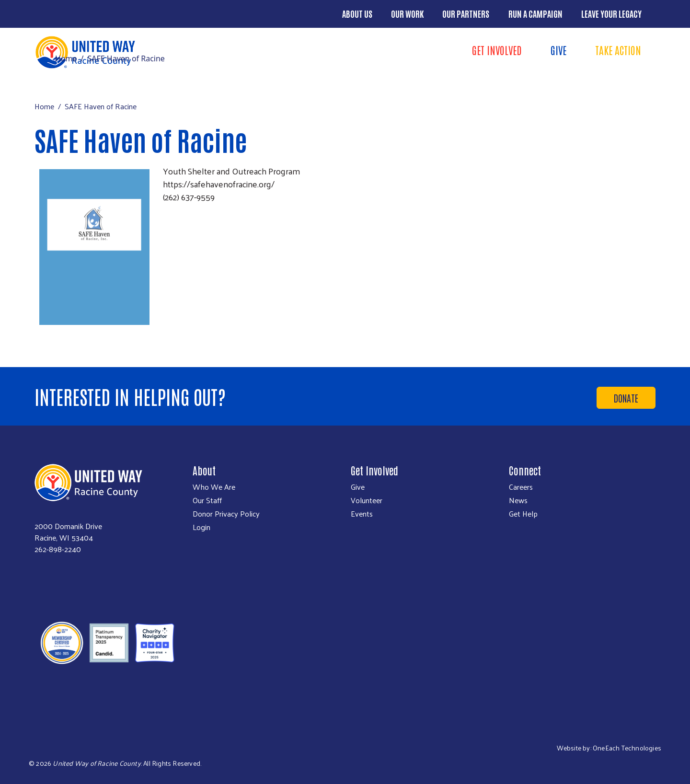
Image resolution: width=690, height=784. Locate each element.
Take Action (618, 50)
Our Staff (207, 500)
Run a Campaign (535, 13)
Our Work (407, 13)
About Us (357, 13)
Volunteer (367, 500)
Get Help (523, 514)
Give (558, 50)
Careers (521, 487)
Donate (626, 398)
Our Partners (466, 13)
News (518, 500)
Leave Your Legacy (611, 13)
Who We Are (214, 487)
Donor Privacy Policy (226, 514)
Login (201, 527)
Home (66, 58)
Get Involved (497, 50)
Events (362, 514)
